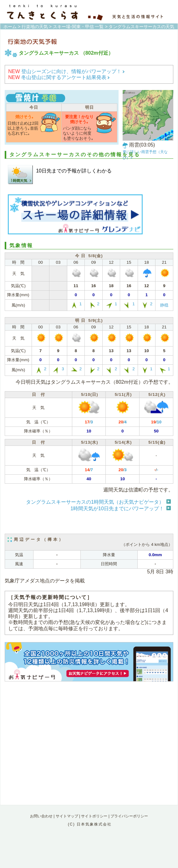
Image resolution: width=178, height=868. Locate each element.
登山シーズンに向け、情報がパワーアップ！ (66, 71)
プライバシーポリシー (129, 816)
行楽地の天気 (35, 27)
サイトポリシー (94, 816)
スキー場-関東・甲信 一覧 (78, 27)
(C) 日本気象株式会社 (90, 824)
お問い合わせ (41, 816)
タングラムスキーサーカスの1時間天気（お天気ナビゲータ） (95, 502)
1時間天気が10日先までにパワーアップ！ (117, 509)
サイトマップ (67, 816)
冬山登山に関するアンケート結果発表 (59, 77)
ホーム (10, 27)
